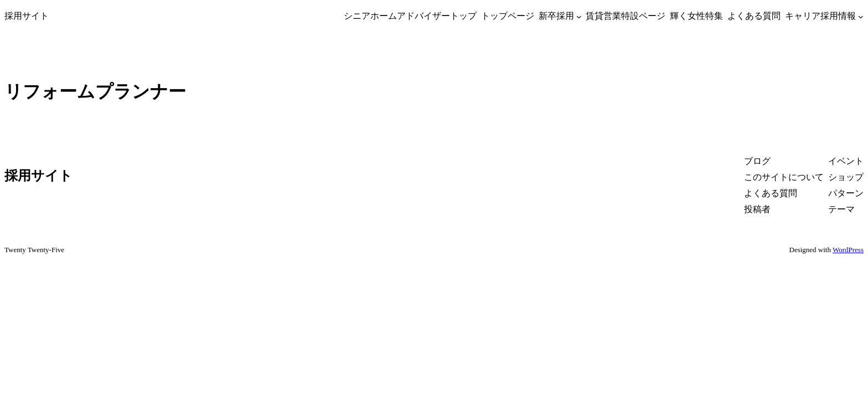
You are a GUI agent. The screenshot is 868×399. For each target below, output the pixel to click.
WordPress (848, 250)
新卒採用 (556, 16)
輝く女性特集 (696, 16)
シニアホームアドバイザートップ (410, 16)
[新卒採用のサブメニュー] (579, 16)
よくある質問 (754, 16)
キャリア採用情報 (820, 16)
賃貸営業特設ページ (626, 16)
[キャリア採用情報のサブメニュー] (861, 16)
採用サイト (27, 16)
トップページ (508, 16)
